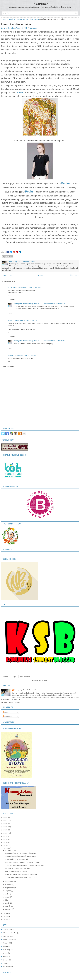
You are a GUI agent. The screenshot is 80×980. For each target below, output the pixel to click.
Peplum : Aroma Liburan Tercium (16, 24)
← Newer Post (7, 275)
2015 (5, 848)
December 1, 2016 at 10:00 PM (25, 356)
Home (4, 19)
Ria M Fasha (13, 287)
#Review (11, 19)
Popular (6, 677)
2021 (5, 830)
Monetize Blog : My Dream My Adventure (20, 853)
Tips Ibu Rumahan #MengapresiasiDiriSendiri (22, 862)
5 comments (34, 28)
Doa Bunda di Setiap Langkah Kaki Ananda (20, 856)
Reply (10, 295)
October (9, 885)
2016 (5, 845)
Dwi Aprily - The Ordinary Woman (26, 304)
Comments (7, 716)
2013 (5, 916)
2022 (6, 827)
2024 (6, 821)
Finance (5, 943)
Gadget (5, 946)
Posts (6, 712)
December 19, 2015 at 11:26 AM (29, 287)
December (9, 851)
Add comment (8, 367)
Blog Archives (25, 677)
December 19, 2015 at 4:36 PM (54, 304)
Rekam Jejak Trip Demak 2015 (16, 859)
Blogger (45, 680)
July (7, 894)
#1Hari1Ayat (7, 930)
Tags (14, 677)
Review (26, 19)
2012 (5, 919)
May (7, 900)
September (10, 888)
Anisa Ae (11, 320)
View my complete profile (11, 702)
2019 (5, 836)
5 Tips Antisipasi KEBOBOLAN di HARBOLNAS (22, 874)
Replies (13, 300)
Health (5, 957)
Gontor (5, 953)
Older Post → (74, 275)
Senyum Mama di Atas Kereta (16, 871)
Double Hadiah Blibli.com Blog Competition (21, 878)
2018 (5, 839)
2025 (6, 818)
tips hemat (7, 967)
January (9, 909)
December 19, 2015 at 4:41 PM (54, 341)
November (10, 882)
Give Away (6, 950)
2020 (6, 833)
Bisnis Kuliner (8, 940)
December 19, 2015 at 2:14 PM (26, 320)
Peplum (19, 19)
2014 (5, 913)
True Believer (40, 4)
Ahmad (11, 356)
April (7, 903)
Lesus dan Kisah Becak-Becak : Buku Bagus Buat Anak (25, 865)
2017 (5, 842)
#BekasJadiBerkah (10, 933)
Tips (31, 19)
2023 (6, 824)
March (8, 906)
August (8, 891)
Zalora (36, 19)
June (7, 897)
